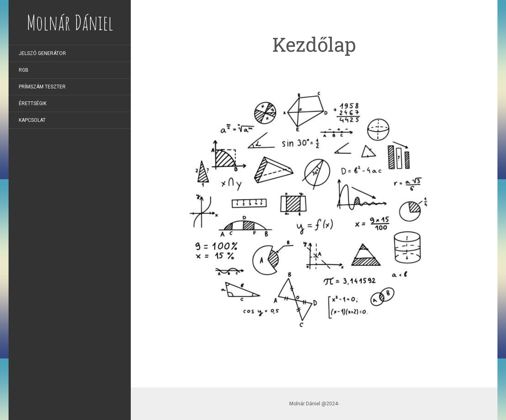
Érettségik (33, 103)
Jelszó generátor (42, 53)
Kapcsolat (32, 120)
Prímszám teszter (42, 87)
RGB (24, 70)
